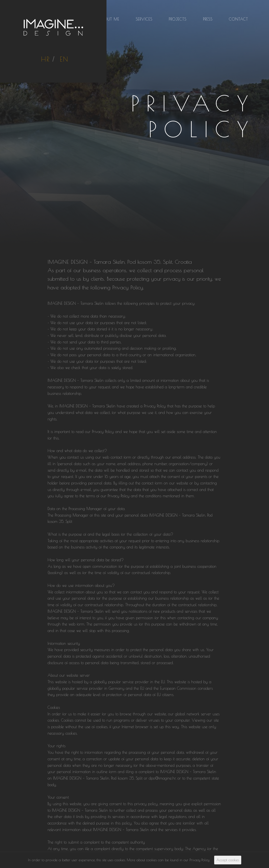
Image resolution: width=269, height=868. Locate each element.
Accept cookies (228, 860)
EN (64, 59)
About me (109, 19)
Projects (178, 19)
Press (208, 19)
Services (144, 19)
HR (46, 59)
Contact (238, 19)
